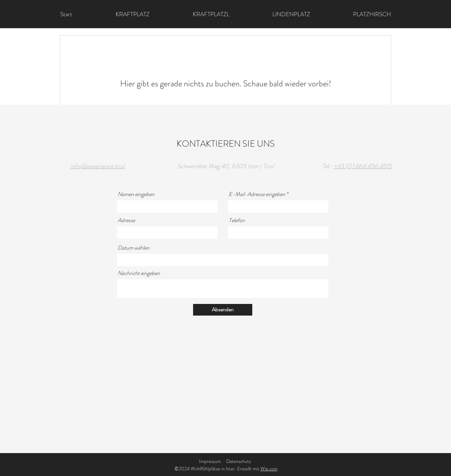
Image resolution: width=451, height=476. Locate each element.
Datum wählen (134, 248)
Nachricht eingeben (139, 273)
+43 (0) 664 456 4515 (363, 166)
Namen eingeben (136, 194)
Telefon (237, 220)
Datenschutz (239, 461)
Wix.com (269, 469)
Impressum (210, 461)
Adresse (126, 220)
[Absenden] (223, 310)
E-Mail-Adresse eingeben (257, 194)
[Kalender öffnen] (319, 260)
